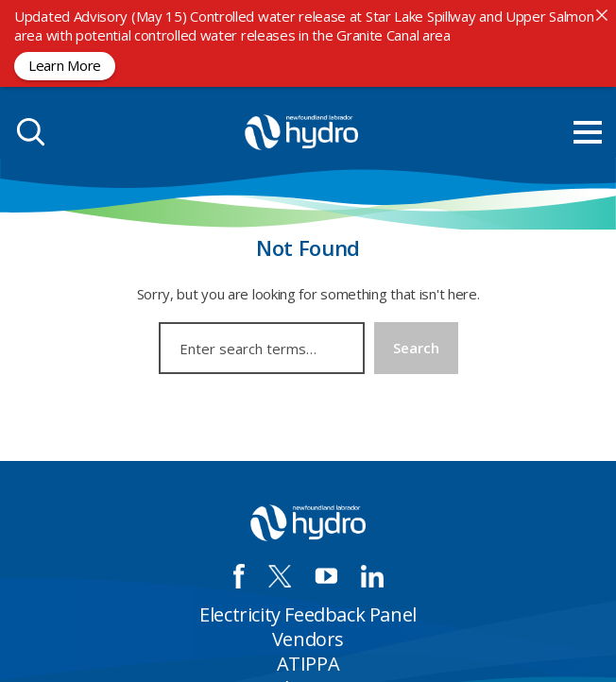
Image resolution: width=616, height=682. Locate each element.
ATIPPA (308, 664)
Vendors (308, 639)
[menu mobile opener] (588, 132)
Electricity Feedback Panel (308, 614)
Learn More (65, 65)
